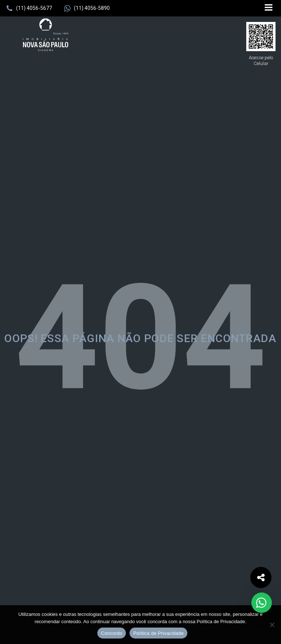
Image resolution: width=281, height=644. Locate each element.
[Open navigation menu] (269, 8)
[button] (29, 8)
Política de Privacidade (158, 633)
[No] (272, 625)
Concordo (112, 633)
